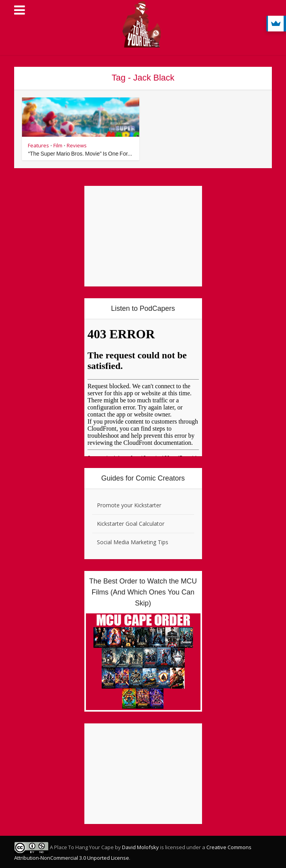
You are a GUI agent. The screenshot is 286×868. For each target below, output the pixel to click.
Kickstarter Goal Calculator (131, 524)
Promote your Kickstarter (129, 505)
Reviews (77, 145)
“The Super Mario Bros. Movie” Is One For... (80, 154)
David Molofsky (140, 847)
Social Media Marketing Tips (133, 542)
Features (38, 145)
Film (58, 145)
